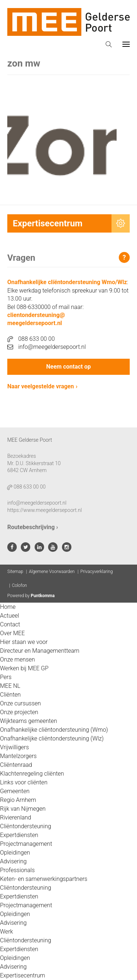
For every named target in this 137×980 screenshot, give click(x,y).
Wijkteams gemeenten (29, 721)
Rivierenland (15, 817)
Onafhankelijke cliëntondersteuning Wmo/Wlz (67, 282)
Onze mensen (17, 659)
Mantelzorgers (18, 756)
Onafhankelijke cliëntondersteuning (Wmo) (54, 730)
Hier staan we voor (24, 642)
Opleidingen (15, 853)
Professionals (17, 870)
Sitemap (15, 572)
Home (8, 607)
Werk (7, 932)
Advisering (13, 861)
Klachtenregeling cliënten (32, 774)
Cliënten (10, 695)
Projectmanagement (26, 844)
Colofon (19, 585)
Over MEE (12, 633)
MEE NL (10, 686)
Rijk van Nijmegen (23, 809)
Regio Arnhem (18, 800)
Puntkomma (43, 596)
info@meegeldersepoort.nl (47, 347)
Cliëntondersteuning (26, 826)
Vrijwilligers (14, 747)
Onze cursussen (20, 703)
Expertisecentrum (23, 975)
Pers (6, 677)
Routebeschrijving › (33, 527)
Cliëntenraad (16, 765)
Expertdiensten (19, 835)
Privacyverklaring (96, 572)
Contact (10, 624)
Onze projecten (19, 712)
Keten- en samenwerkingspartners (44, 879)
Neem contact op (68, 367)
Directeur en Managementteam (40, 651)
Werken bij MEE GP (24, 668)
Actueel (9, 616)
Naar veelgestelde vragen (41, 386)
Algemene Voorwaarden (52, 572)
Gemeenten (15, 791)
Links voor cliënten (24, 782)
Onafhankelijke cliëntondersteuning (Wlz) (52, 738)
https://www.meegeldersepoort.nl (45, 510)
